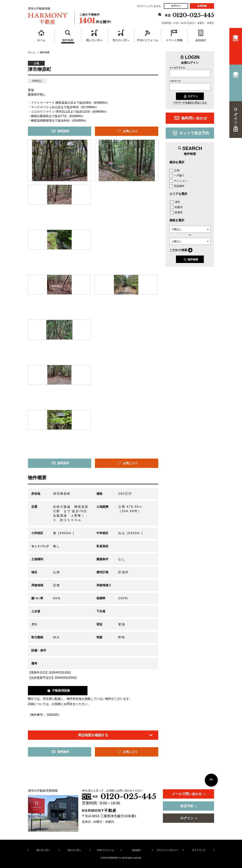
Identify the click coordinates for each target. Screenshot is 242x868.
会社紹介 (136, 850)
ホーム (32, 52)
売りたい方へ (74, 850)
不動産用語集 (59, 691)
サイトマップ (199, 850)
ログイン (176, 6)
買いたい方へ (43, 850)
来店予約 (189, 806)
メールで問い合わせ (189, 794)
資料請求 (60, 131)
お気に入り (128, 131)
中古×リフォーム (105, 850)
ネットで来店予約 (191, 133)
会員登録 (202, 6)
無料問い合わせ (191, 118)
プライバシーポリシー (168, 850)
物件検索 (191, 260)
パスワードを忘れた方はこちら (190, 103)
